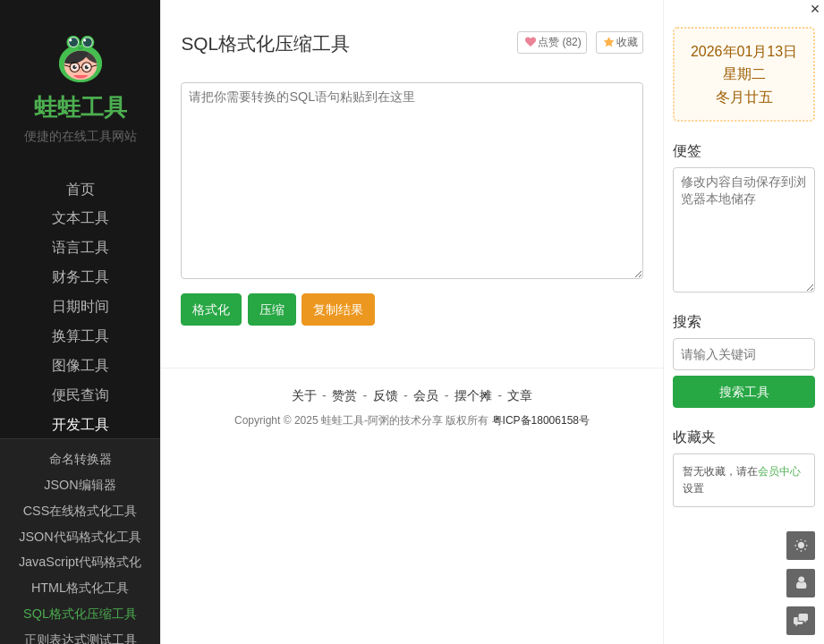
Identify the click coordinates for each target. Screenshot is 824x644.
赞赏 (344, 395)
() (552, 42)
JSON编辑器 (80, 485)
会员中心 (779, 471)
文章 (520, 395)
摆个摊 (473, 395)
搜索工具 (744, 392)
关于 (304, 395)
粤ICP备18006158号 (541, 420)
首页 (81, 189)
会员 (426, 395)
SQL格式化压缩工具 (80, 614)
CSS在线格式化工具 (81, 511)
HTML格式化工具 (80, 588)
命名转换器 (81, 459)
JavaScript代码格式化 (80, 562)
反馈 (386, 395)
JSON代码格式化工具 (80, 537)
